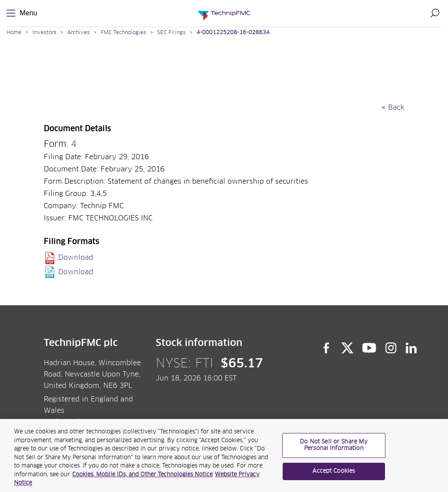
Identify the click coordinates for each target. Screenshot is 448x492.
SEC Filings (171, 33)
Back (396, 108)
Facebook (326, 348)
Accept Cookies (334, 475)
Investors (44, 33)
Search (435, 13)
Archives (79, 33)
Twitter (347, 348)
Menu (13, 13)
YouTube (369, 348)
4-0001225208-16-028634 (233, 33)
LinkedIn (411, 348)
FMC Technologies (123, 33)
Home (14, 33)
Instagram (391, 348)
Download (76, 258)
